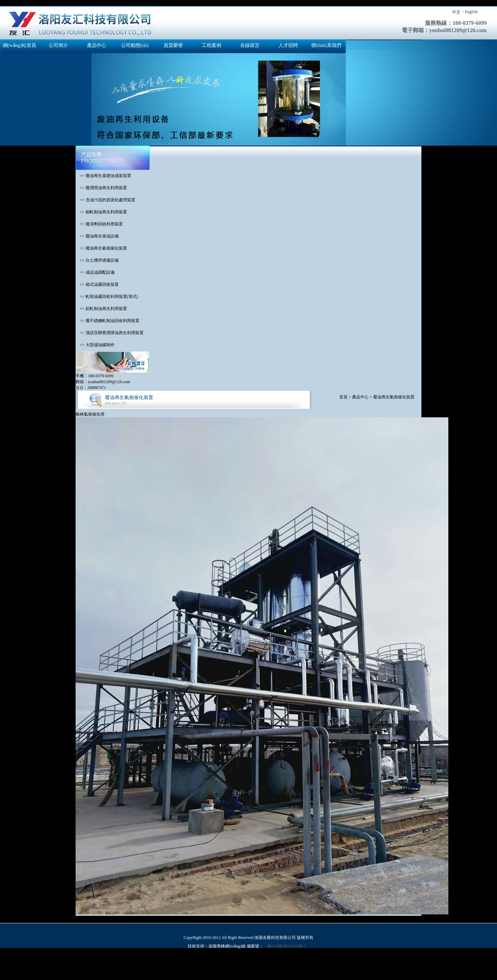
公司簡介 (58, 45)
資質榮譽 (173, 45)
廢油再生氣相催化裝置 (394, 397)
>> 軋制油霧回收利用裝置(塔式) (107, 297)
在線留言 (250, 45)
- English (470, 12)
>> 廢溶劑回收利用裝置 (99, 224)
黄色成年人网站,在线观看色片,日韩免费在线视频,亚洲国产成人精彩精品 (305, 965)
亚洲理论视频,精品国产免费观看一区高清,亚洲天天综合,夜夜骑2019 (62, 965)
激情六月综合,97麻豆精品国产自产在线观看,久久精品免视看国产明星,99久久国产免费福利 (399, 971)
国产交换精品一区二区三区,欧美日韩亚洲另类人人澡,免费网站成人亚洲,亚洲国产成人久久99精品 (89, 959)
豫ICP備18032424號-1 (286, 946)
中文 (456, 12)
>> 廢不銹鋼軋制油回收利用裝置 (108, 321)
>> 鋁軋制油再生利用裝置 (101, 309)
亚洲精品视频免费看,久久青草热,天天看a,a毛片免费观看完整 (213, 977)
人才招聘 (288, 45)
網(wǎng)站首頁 (20, 45)
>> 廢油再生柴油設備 (97, 236)
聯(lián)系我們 (326, 45)
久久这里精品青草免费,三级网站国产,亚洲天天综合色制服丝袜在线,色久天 (99, 971)
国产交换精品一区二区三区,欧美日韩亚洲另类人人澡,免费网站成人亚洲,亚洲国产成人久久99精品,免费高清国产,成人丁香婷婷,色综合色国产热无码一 (136, 3)
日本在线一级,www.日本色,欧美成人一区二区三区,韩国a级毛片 (181, 965)
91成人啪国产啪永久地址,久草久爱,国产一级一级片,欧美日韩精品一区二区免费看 (242, 971)
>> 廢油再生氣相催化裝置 (101, 248)
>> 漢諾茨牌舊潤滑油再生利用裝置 (110, 333)
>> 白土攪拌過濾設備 (97, 260)
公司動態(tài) (135, 45)
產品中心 (97, 45)
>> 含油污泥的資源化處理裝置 (105, 200)
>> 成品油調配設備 (95, 272)
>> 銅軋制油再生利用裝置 (101, 212)
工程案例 (212, 45)
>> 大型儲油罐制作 (95, 345)
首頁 (343, 397)
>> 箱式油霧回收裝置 (97, 284)
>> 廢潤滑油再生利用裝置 (101, 188)
